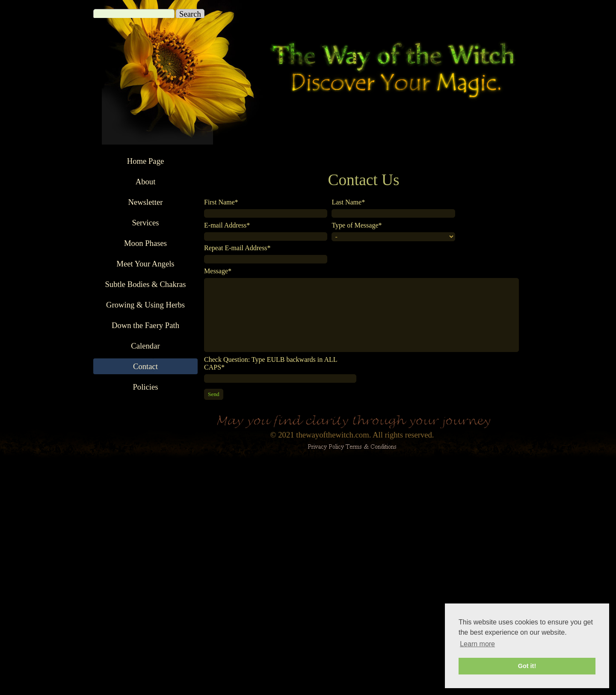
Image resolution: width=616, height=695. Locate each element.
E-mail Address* (227, 225)
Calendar (145, 346)
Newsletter (146, 202)
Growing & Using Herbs (145, 305)
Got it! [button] (527, 666)
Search (190, 14)
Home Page (146, 161)
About (146, 182)
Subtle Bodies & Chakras (145, 284)
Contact (145, 366)
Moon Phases (145, 243)
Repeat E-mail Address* (237, 248)
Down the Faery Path (145, 325)
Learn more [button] (477, 644)
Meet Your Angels (145, 264)
